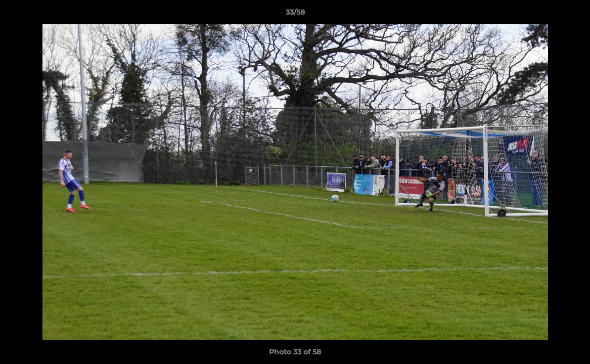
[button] (572, 15)
